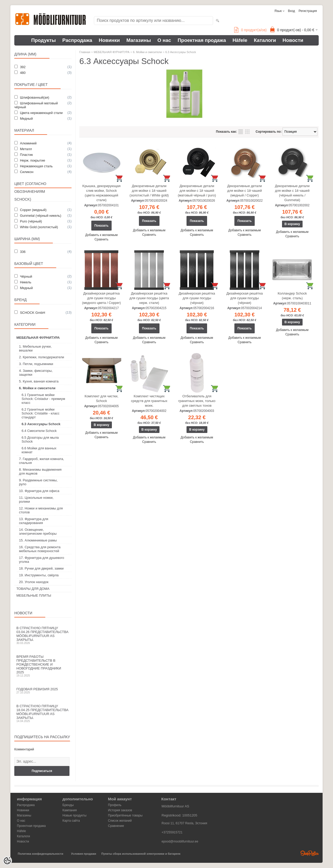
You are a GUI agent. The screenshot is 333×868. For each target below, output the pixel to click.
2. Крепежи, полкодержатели (41, 357)
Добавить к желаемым (102, 235)
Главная (85, 52)
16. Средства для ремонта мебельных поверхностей (40, 549)
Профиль (115, 805)
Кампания (70, 810)
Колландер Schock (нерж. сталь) (292, 296)
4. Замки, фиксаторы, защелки (36, 373)
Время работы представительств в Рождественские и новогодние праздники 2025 (43, 666)
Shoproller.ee (310, 853)
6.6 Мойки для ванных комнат (39, 450)
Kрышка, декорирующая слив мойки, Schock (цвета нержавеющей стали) (102, 193)
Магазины (139, 40)
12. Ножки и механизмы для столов (41, 510)
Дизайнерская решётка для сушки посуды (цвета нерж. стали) (149, 298)
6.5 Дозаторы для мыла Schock (40, 439)
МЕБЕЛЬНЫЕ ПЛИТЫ (34, 595)
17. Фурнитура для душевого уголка (41, 560)
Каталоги (265, 40)
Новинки (109, 40)
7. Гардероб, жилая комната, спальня (41, 461)
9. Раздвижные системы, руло (38, 482)
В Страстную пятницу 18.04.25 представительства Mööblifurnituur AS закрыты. (43, 713)
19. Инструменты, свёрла (39, 575)
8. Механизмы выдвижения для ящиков (40, 471)
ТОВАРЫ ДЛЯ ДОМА (33, 589)
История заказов (120, 810)
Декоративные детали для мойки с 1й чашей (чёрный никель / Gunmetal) (292, 193)
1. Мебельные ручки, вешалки (35, 348)
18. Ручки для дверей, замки (41, 568)
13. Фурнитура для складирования (34, 521)
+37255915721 (172, 832)
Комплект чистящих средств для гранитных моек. (149, 401)
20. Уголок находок (34, 582)
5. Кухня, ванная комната (39, 381)
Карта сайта (71, 821)
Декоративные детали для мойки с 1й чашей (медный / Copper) (245, 191)
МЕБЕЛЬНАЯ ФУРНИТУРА (38, 338)
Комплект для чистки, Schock (101, 398)
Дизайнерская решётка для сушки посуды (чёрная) (197, 298)
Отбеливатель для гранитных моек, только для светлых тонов (197, 401)
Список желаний (120, 821)
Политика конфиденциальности (40, 854)
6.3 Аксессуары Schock (41, 424)
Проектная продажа (202, 40)
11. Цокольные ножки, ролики (36, 500)
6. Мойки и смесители (37, 388)
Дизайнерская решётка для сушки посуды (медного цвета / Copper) (101, 298)
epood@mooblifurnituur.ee (180, 841)
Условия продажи (84, 854)
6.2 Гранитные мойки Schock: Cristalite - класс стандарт (41, 413)
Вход (292, 11)
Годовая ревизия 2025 (43, 691)
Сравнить (101, 239)
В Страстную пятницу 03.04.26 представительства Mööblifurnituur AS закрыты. (43, 635)
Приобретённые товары (125, 815)
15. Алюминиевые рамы (38, 540)
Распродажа (77, 40)
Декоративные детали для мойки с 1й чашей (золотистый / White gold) (149, 191)
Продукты (44, 40)
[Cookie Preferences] (7, 861)
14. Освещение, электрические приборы (38, 532)
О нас (164, 40)
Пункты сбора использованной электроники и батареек (141, 854)
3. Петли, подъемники (36, 364)
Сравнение (116, 826)
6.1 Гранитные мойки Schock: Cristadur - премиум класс (43, 399)
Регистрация (308, 11)
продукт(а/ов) (250, 30)
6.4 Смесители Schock (39, 431)
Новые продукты (74, 815)
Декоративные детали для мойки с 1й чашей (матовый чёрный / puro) (197, 191)
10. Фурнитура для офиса (39, 491)
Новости (293, 40)
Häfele (240, 40)
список (241, 132)
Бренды (68, 805)
